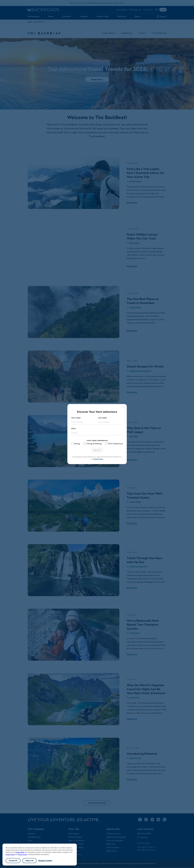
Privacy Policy (10, 854)
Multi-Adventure (116, 444)
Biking (77, 444)
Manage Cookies (45, 861)
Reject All (29, 861)
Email (74, 428)
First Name (76, 418)
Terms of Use (22, 854)
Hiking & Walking (94, 444)
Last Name (102, 418)
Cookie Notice (20, 852)
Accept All (13, 861)
